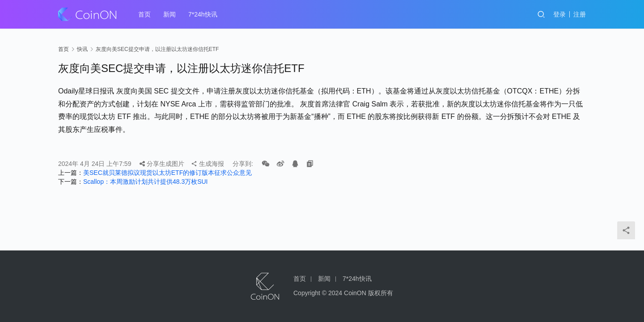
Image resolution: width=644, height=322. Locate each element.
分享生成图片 (162, 164)
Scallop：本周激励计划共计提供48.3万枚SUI (146, 182)
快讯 (82, 49)
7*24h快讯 (203, 14)
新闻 (169, 14)
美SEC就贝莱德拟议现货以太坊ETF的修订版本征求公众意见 (167, 173)
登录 (559, 14)
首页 (144, 14)
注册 (580, 14)
